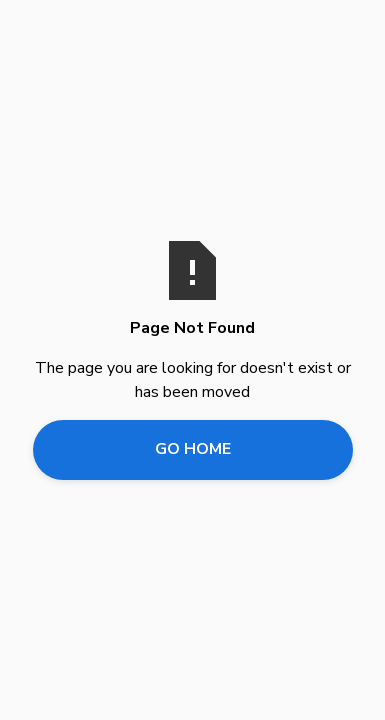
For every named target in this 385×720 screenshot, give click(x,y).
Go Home (193, 449)
